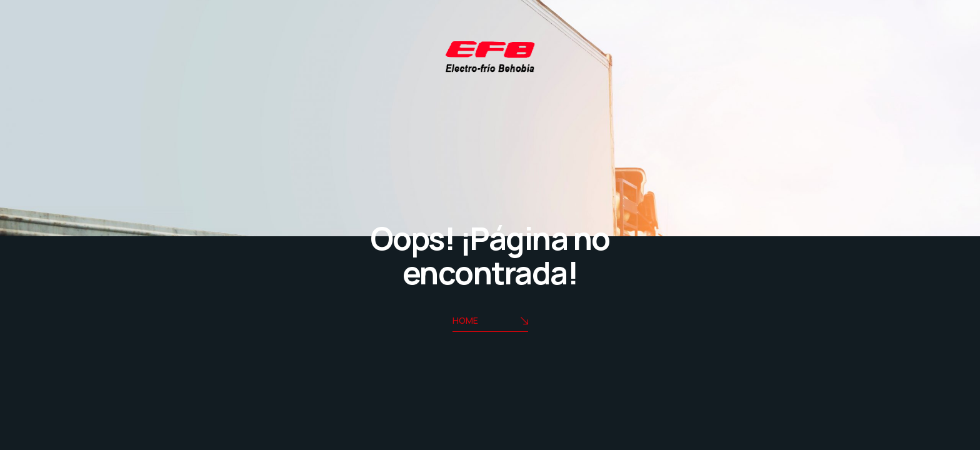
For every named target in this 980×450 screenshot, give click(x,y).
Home (490, 322)
